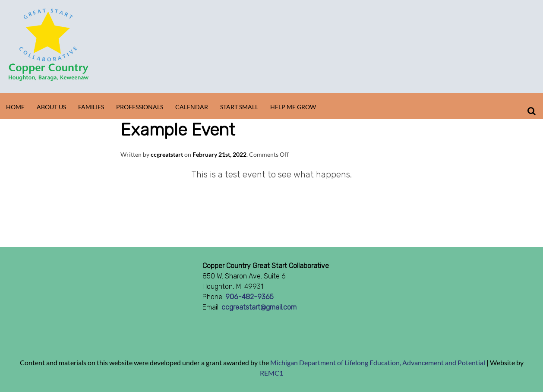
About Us (51, 107)
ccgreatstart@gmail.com (259, 307)
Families (91, 107)
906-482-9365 (249, 297)
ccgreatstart (167, 154)
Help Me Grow (293, 107)
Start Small (239, 107)
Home (15, 107)
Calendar (192, 107)
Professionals (140, 107)
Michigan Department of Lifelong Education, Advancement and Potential (378, 362)
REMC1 (271, 373)
